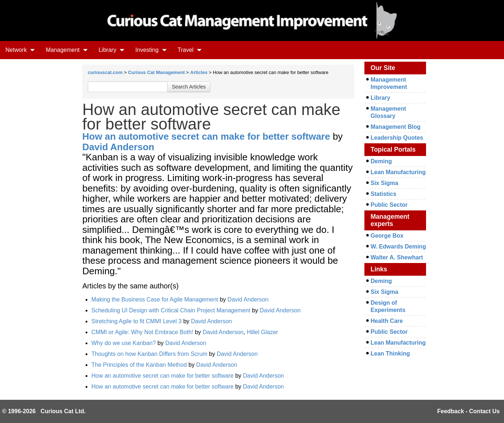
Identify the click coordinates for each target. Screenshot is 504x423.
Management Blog (396, 127)
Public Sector (389, 205)
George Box (387, 236)
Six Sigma (384, 183)
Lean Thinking (390, 354)
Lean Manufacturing (398, 172)
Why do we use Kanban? (124, 343)
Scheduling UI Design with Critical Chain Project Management (171, 310)
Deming (381, 161)
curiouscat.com (105, 72)
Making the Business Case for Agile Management (155, 299)
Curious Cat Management (156, 72)
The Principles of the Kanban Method (139, 365)
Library (111, 50)
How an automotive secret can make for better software (206, 136)
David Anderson (118, 147)
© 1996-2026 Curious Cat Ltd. (44, 411)
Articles (199, 72)
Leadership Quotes (397, 138)
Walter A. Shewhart (397, 257)
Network (20, 50)
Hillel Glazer (263, 332)
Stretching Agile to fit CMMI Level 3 (137, 321)
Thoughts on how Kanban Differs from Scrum (149, 354)
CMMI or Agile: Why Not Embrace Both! (142, 332)
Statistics (383, 194)
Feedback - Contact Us (468, 411)
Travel (190, 50)
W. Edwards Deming (398, 247)
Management (67, 50)
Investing (151, 50)
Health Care (387, 321)
